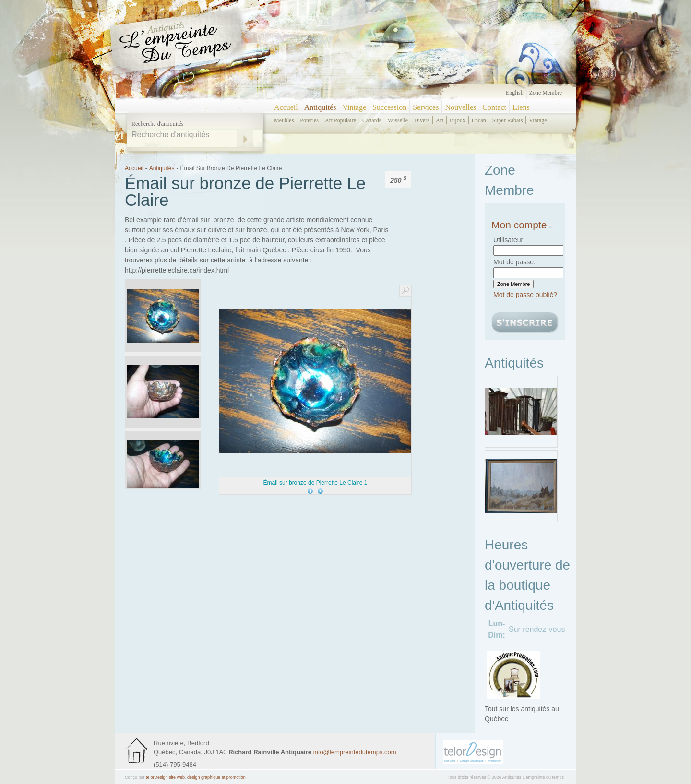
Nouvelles (460, 107)
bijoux (458, 120)
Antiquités (320, 107)
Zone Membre (546, 93)
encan (479, 120)
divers (422, 120)
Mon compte (522, 225)
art (440, 120)
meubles (284, 120)
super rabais (508, 120)
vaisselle (398, 120)
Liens (521, 107)
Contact (494, 107)
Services (426, 107)
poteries (309, 120)
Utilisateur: (509, 240)
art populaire (340, 120)
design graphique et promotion (216, 777)
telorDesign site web (165, 777)
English (515, 93)
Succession (389, 107)
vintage (538, 120)
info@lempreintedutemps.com (355, 752)
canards (372, 120)
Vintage (354, 107)
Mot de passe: (514, 262)
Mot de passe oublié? (525, 295)
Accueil (286, 107)
